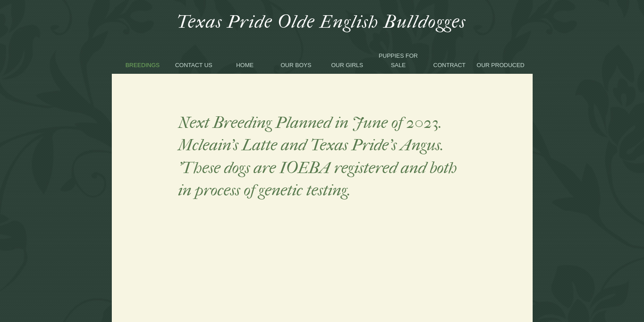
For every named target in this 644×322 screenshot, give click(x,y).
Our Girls (347, 65)
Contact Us (193, 65)
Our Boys (296, 65)
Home (245, 65)
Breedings (142, 65)
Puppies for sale (398, 60)
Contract (449, 65)
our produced (501, 65)
